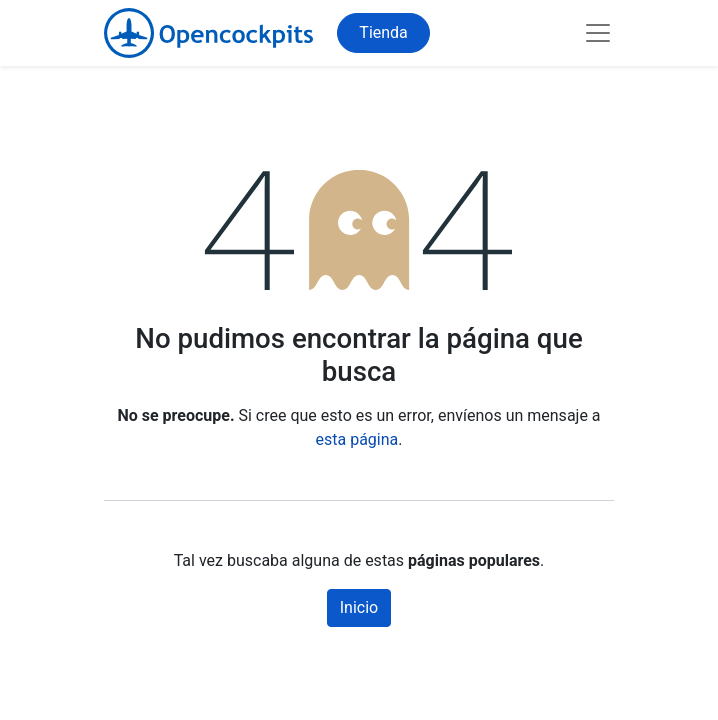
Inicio (359, 607)
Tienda (383, 32)
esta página (357, 439)
